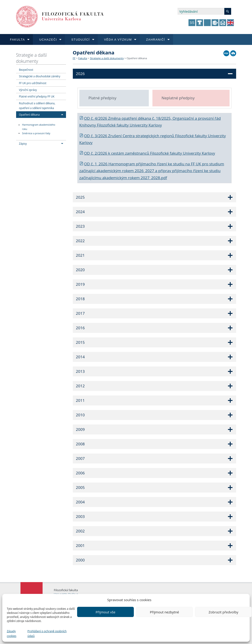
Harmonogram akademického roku (39, 127)
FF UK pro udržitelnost (33, 83)
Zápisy (23, 144)
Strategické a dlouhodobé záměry (40, 76)
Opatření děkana (29, 115)
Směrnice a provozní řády (36, 133)
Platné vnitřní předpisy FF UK (37, 96)
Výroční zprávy (28, 90)
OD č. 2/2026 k (95, 153)
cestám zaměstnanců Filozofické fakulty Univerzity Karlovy (163, 153)
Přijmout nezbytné (164, 612)
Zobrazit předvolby (223, 612)
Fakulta (83, 58)
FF (74, 58)
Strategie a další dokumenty (32, 58)
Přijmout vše (105, 612)
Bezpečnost (26, 70)
